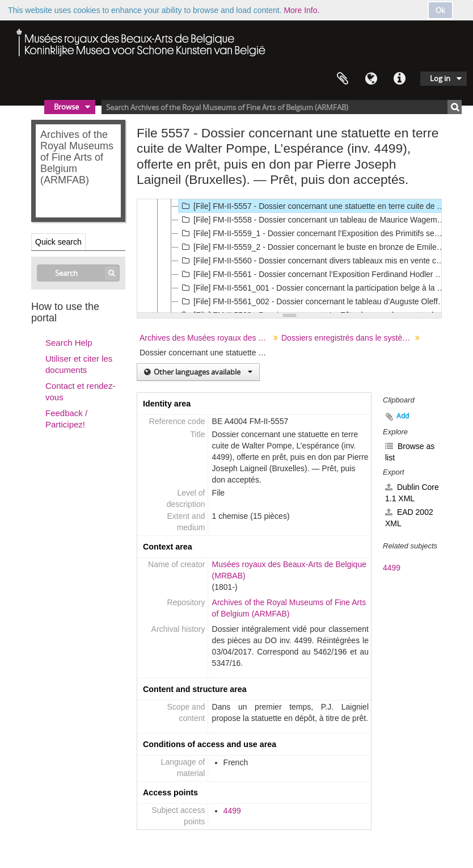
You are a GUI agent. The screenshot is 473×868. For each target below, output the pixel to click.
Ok (440, 10)
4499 (232, 811)
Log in (440, 78)
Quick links (399, 79)
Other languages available (202, 372)
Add (403, 416)
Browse (66, 107)
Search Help (69, 343)
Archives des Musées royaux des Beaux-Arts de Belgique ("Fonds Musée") (206, 338)
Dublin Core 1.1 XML (412, 493)
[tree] (289, 256)
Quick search (58, 242)
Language (371, 79)
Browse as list (410, 452)
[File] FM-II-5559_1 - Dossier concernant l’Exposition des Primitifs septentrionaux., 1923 (313, 233)
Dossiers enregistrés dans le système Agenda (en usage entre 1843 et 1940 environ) (348, 338)
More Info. (301, 10)
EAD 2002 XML (409, 518)
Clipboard (343, 79)
